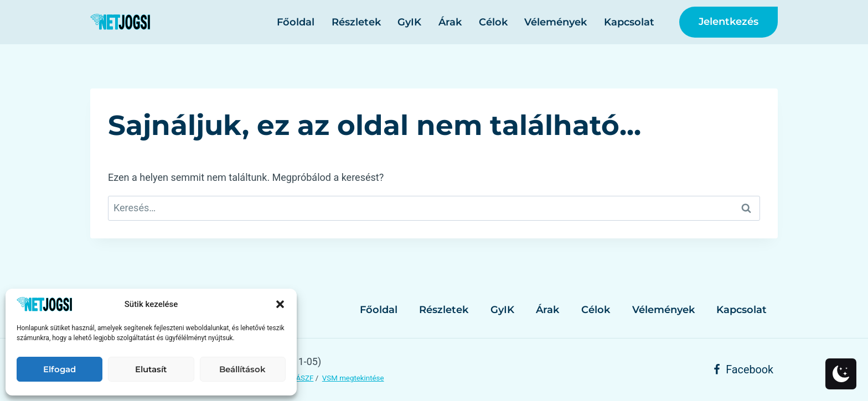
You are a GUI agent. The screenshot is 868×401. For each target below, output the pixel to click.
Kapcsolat (629, 22)
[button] (280, 304)
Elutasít (151, 369)
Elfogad (60, 369)
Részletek (356, 22)
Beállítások (242, 369)
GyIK (409, 22)
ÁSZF (304, 378)
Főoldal (296, 22)
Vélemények (556, 22)
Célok (493, 22)
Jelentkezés (728, 22)
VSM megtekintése (353, 378)
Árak (450, 22)
